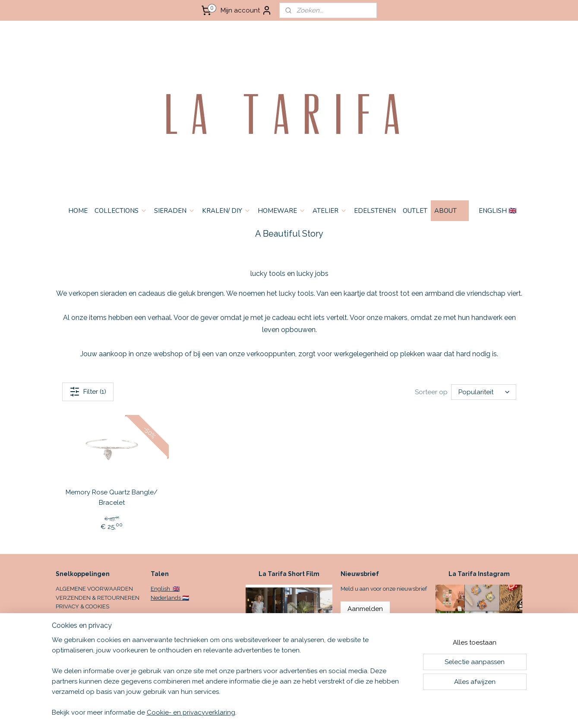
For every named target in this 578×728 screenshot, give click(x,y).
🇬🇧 (175, 589)
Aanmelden (365, 609)
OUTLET (415, 211)
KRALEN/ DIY (226, 211)
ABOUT (450, 211)
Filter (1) (88, 392)
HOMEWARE (282, 211)
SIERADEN (175, 211)
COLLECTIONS (121, 211)
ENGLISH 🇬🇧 (498, 211)
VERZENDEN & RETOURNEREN (98, 598)
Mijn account (246, 10)
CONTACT (68, 616)
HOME (78, 211)
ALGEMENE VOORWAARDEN (94, 589)
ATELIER (330, 211)
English (161, 589)
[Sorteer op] (483, 392)
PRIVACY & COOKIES (82, 606)
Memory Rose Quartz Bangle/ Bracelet (112, 497)
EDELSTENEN (375, 211)
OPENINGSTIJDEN (79, 625)
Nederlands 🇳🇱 (170, 598)
